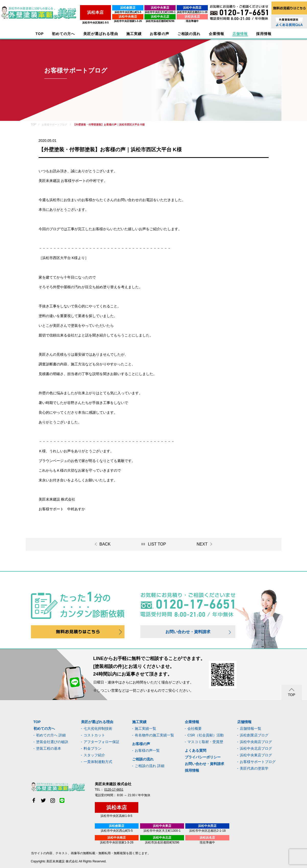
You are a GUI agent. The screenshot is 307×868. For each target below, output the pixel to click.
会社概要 (195, 728)
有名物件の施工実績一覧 (154, 735)
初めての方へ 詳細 (51, 735)
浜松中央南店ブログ (256, 742)
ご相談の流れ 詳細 (150, 766)
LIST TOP (157, 544)
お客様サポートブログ (258, 762)
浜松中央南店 (123, 17)
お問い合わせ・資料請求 (188, 632)
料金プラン (93, 748)
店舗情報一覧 (251, 728)
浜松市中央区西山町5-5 (122, 12)
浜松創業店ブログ (254, 735)
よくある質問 (196, 750)
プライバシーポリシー (203, 757)
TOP (40, 34)
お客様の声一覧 (147, 750)
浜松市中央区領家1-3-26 (123, 21)
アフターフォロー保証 (101, 742)
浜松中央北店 (156, 17)
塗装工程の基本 (49, 748)
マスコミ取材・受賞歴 (205, 742)
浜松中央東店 (156, 8)
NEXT (202, 544)
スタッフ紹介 (94, 755)
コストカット (94, 735)
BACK (105, 544)
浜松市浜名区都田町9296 (156, 21)
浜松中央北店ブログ (256, 748)
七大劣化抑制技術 (98, 728)
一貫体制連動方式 (98, 762)
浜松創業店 (123, 8)
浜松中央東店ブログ (256, 755)
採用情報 (192, 770)
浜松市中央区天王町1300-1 (156, 12)
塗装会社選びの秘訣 (52, 742)
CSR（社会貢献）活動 (206, 735)
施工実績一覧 (145, 728)
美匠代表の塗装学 (254, 768)
